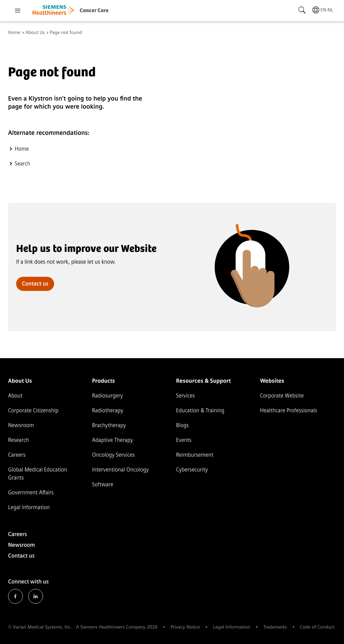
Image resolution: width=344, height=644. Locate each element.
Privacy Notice (185, 627)
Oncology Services (113, 455)
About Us (35, 33)
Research (18, 440)
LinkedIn (36, 597)
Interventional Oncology (120, 470)
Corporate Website (282, 396)
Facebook (15, 597)
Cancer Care (94, 11)
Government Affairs (31, 493)
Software (103, 484)
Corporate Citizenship (33, 410)
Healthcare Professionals (289, 410)
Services (185, 396)
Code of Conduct (317, 627)
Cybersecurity (192, 470)
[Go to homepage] (53, 11)
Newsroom (21, 425)
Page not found (66, 33)
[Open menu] (17, 11)
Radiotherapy (108, 410)
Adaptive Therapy (113, 440)
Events (184, 440)
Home (14, 33)
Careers (17, 455)
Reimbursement (195, 455)
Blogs (182, 425)
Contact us (35, 284)
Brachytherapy (109, 425)
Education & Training (200, 410)
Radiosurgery (107, 396)
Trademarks (275, 627)
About (15, 396)
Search (23, 164)
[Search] (302, 10)
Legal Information (29, 507)
